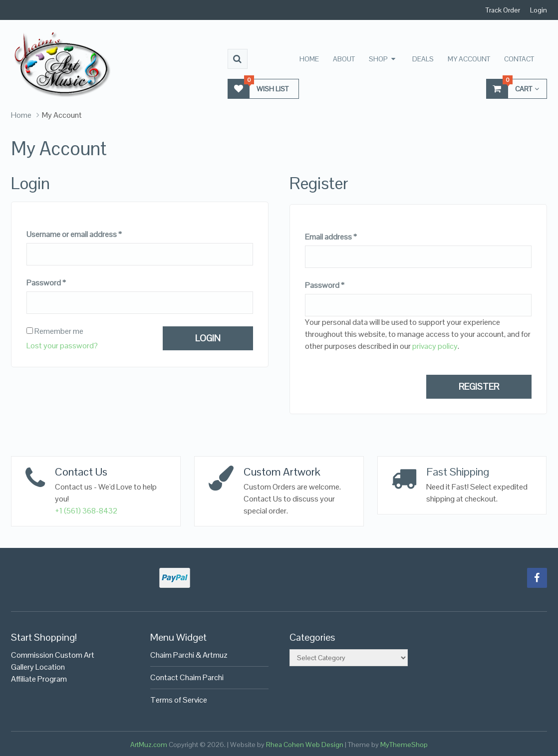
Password (46, 283)
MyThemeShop (404, 745)
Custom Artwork (282, 472)
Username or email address (74, 235)
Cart (513, 89)
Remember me (55, 331)
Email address (331, 237)
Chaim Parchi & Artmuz (189, 655)
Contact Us (81, 472)
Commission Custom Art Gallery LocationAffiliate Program (53, 667)
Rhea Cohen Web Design (305, 745)
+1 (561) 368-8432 (86, 511)
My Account (469, 59)
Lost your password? (62, 346)
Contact (519, 59)
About (344, 59)
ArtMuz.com (149, 745)
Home (309, 59)
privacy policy (435, 346)
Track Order (503, 10)
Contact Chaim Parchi (187, 677)
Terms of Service (179, 700)
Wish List (258, 89)
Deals (423, 59)
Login (539, 10)
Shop (378, 59)
